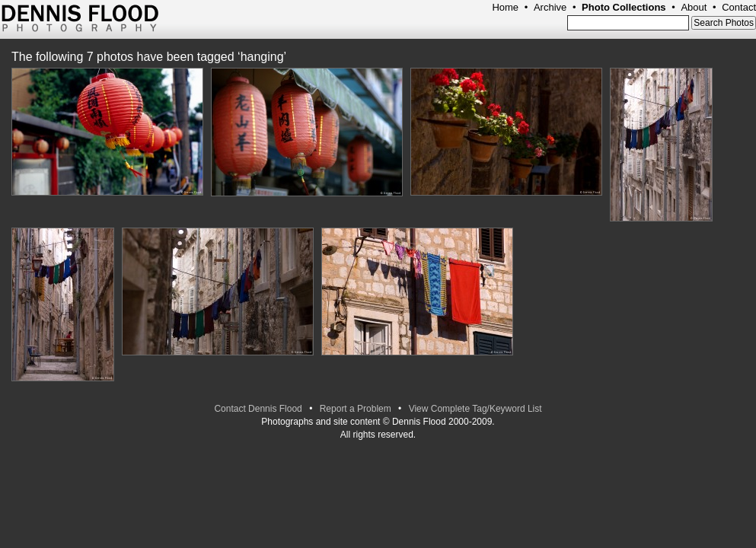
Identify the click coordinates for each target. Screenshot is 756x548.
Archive (550, 7)
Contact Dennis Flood (258, 409)
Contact (739, 7)
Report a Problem (356, 409)
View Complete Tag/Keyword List (475, 409)
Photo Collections (624, 7)
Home (505, 7)
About (694, 7)
